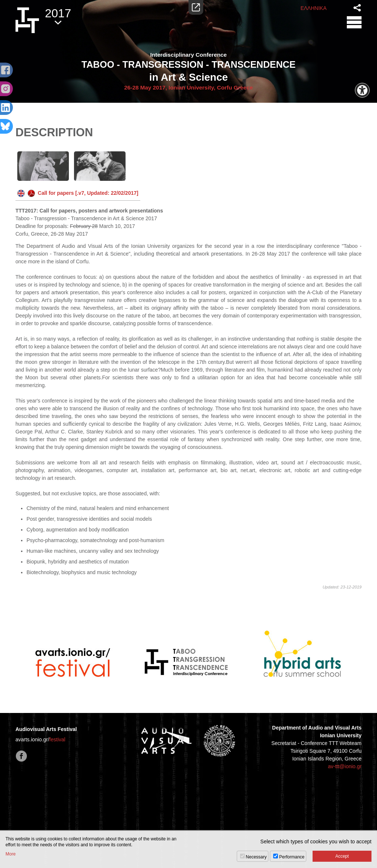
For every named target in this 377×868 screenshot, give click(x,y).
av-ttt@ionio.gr (345, 766)
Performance (292, 857)
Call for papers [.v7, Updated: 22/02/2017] (78, 193)
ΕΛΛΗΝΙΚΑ (313, 8)
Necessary (256, 857)
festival (57, 739)
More (10, 854)
